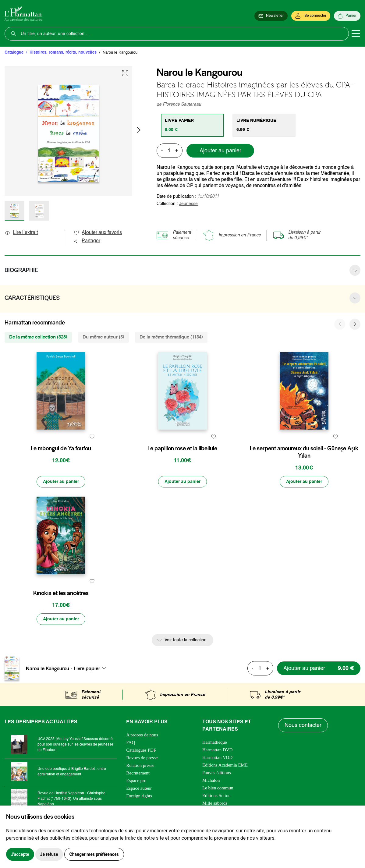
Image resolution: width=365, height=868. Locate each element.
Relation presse (140, 765)
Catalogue (14, 53)
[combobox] (92, 668)
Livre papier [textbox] (87, 668)
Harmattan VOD (217, 757)
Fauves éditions (217, 773)
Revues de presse (142, 758)
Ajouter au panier (220, 151)
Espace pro (136, 781)
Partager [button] (87, 241)
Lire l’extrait (21, 233)
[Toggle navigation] (356, 34)
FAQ (131, 742)
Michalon (211, 780)
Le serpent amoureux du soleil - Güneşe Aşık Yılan (304, 452)
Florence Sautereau (182, 105)
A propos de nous (142, 735)
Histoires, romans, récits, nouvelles (63, 53)
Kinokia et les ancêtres (61, 593)
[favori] (92, 436)
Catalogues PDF (141, 750)
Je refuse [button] (49, 854)
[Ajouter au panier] (61, 482)
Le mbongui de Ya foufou (61, 448)
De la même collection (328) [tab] (38, 337)
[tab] (192, 125)
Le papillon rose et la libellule (182, 448)
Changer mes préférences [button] (94, 854)
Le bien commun (218, 788)
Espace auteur (139, 788)
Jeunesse (188, 204)
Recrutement (138, 773)
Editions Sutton (216, 795)
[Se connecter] (311, 16)
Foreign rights (139, 796)
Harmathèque (215, 742)
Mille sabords (215, 803)
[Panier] (347, 16)
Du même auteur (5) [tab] (103, 337)
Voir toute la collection (186, 640)
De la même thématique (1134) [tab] (171, 337)
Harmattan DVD (218, 750)
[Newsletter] (271, 16)
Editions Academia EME (225, 765)
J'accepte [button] (20, 854)
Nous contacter (303, 725)
